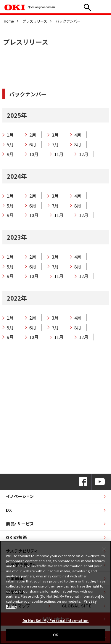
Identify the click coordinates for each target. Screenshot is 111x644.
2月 (33, 135)
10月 (34, 154)
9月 (10, 154)
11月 (59, 154)
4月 (78, 135)
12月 (84, 154)
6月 (33, 144)
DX (9, 510)
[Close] (104, 549)
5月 (10, 144)
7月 (55, 144)
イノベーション (20, 496)
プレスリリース (35, 21)
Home (9, 21)
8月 (78, 144)
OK (55, 635)
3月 (55, 135)
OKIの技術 (17, 537)
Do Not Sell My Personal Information (56, 621)
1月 (10, 135)
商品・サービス (20, 524)
